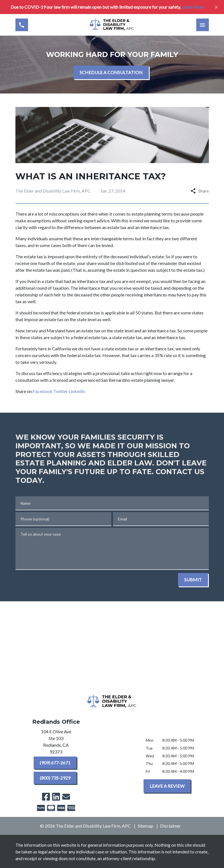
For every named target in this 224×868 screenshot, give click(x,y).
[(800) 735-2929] (55, 778)
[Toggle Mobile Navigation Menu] (203, 25)
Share (200, 191)
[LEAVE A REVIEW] (167, 786)
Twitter (61, 391)
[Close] (216, 7)
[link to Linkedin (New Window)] (56, 797)
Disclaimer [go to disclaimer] (170, 826)
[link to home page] (112, 25)
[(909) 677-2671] (55, 763)
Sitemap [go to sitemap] (146, 826)
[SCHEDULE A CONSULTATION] (111, 72)
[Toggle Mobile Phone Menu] (22, 25)
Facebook (43, 391)
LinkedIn (77, 391)
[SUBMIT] (193, 580)
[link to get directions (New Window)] (56, 743)
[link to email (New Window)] (66, 797)
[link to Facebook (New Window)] (46, 797)
